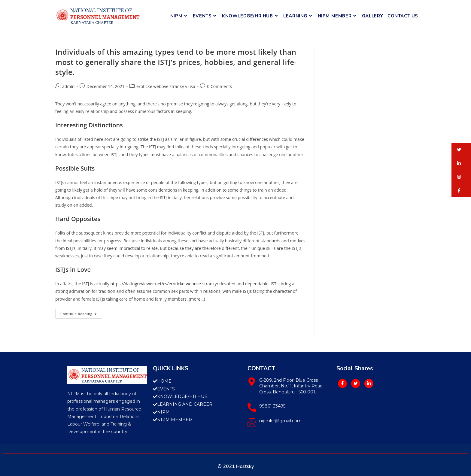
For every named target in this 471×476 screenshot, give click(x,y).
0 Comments (219, 86)
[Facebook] (342, 384)
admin (68, 86)
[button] (461, 150)
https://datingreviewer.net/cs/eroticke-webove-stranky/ (164, 284)
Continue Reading (81, 312)
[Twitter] (356, 384)
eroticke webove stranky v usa (166, 86)
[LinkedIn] (369, 384)
